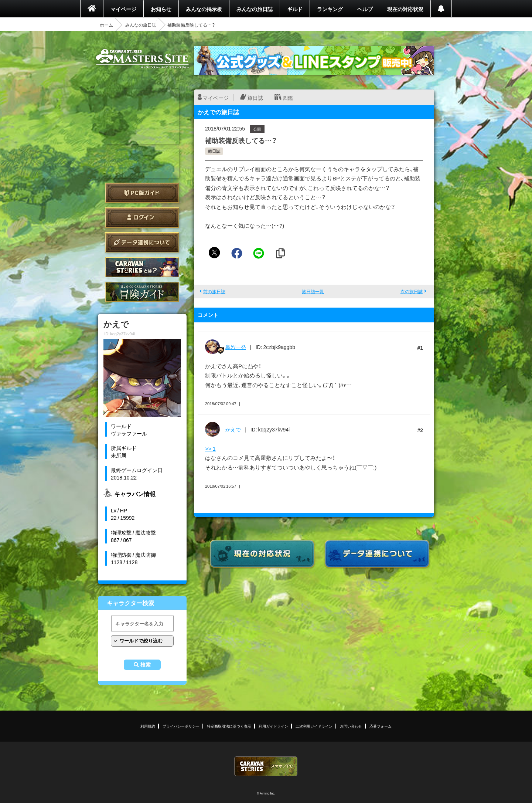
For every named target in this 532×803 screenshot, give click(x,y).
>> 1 (210, 448)
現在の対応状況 (405, 9)
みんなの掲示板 (204, 9)
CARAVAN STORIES (266, 766)
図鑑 (288, 98)
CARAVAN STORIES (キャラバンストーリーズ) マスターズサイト (142, 59)
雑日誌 (214, 151)
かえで (233, 429)
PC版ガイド (142, 193)
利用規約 (148, 726)
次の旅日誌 (412, 291)
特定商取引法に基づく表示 (229, 726)
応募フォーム (381, 726)
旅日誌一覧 (313, 291)
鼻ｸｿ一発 (236, 347)
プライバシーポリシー (181, 726)
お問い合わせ (351, 726)
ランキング (330, 9)
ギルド (295, 9)
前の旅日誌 (214, 291)
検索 (146, 665)
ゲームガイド (142, 292)
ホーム (106, 25)
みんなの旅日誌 (255, 9)
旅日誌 (255, 98)
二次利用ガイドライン (314, 726)
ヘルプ (365, 9)
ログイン (142, 218)
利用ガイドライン (273, 726)
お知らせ (161, 9)
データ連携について (142, 242)
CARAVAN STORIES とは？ (142, 267)
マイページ (123, 9)
